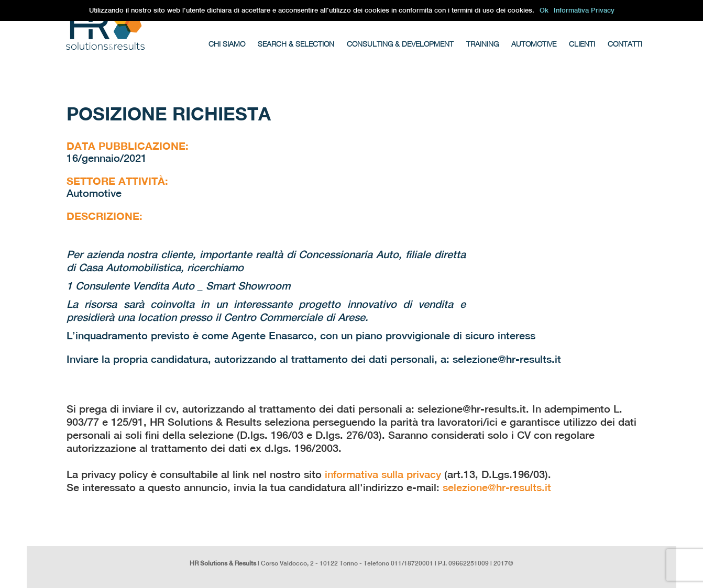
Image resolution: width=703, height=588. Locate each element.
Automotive (534, 44)
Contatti (625, 44)
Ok (544, 10)
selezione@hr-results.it (497, 487)
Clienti (582, 44)
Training (482, 44)
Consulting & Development (400, 44)
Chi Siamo (227, 44)
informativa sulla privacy (383, 474)
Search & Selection (296, 44)
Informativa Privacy (584, 10)
